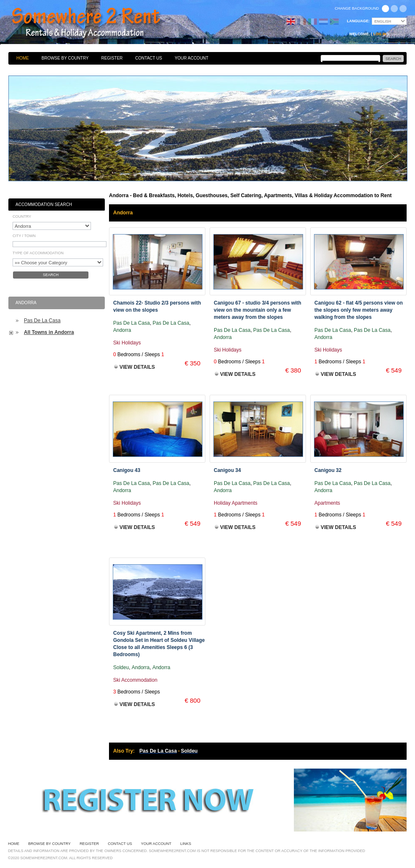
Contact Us (149, 58)
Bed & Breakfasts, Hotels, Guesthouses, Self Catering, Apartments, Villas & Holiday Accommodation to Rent (95, 23)
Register (112, 58)
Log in (380, 34)
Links (186, 844)
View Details (137, 367)
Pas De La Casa (42, 321)
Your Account (192, 58)
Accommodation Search (44, 205)
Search (51, 275)
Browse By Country (65, 58)
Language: (359, 21)
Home (23, 58)
